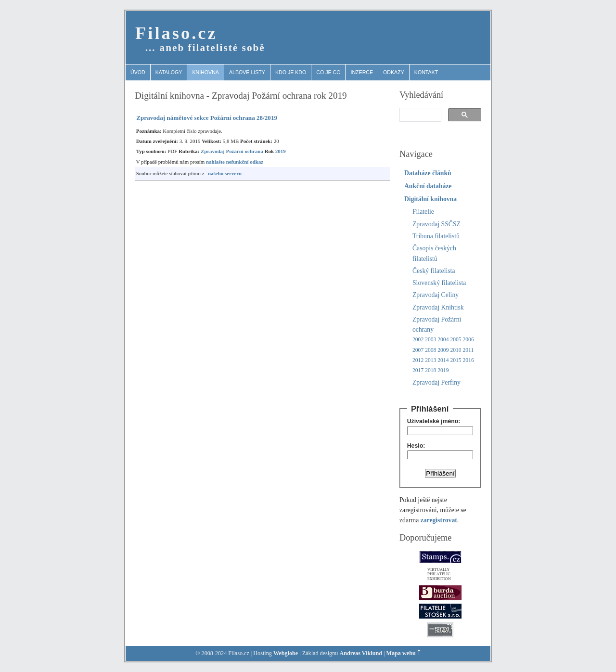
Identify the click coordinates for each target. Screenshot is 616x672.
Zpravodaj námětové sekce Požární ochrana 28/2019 (207, 118)
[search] (419, 115)
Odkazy (394, 72)
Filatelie (423, 212)
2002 (418, 340)
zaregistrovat (439, 520)
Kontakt (426, 72)
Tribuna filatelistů (436, 236)
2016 (468, 360)
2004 (443, 340)
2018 (430, 370)
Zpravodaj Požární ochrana (232, 151)
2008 (430, 350)
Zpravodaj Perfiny (436, 382)
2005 (456, 340)
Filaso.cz (176, 33)
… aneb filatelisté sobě (205, 48)
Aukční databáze (428, 186)
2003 (430, 340)
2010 (456, 350)
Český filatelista (434, 271)
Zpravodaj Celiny (436, 295)
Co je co (328, 72)
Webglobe (286, 653)
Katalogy (169, 72)
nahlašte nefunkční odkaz (235, 162)
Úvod (138, 72)
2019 (281, 151)
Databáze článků (428, 173)
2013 (430, 360)
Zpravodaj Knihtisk (438, 307)
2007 (418, 350)
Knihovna (205, 72)
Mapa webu (401, 653)
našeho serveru (225, 173)
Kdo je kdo (291, 72)
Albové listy (247, 72)
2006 (468, 340)
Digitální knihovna (430, 199)
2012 (418, 360)
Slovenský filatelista (439, 283)
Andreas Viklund (361, 653)
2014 (443, 360)
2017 (418, 370)
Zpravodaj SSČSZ (436, 224)
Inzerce (362, 72)
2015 (456, 360)
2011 (468, 350)
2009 (443, 350)
